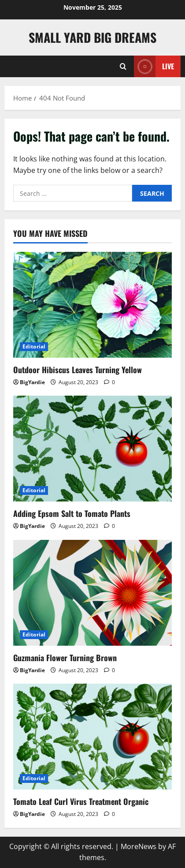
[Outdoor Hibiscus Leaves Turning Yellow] (92, 305)
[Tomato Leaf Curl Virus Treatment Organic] (92, 737)
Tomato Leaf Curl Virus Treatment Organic (81, 801)
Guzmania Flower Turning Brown (65, 658)
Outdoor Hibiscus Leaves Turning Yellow (78, 370)
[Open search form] (123, 66)
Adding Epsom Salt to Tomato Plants (72, 513)
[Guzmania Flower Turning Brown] (92, 593)
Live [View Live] (154, 66)
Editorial (34, 346)
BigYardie (32, 382)
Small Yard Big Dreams (92, 37)
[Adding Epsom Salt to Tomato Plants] (92, 449)
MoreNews (139, 846)
